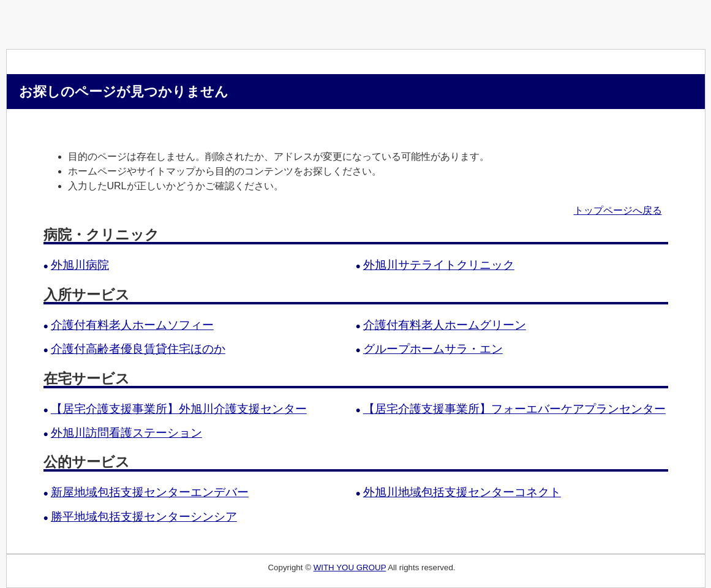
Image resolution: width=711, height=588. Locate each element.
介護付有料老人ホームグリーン (445, 325)
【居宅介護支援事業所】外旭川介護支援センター (179, 409)
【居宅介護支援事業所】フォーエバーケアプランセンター (514, 409)
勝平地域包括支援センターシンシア (144, 517)
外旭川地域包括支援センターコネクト (462, 492)
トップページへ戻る (618, 210)
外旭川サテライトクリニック (439, 265)
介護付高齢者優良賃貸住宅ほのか (138, 349)
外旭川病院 (80, 265)
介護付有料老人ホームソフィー (132, 325)
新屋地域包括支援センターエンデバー (150, 492)
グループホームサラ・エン (433, 349)
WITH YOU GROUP (350, 567)
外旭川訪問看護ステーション (126, 433)
